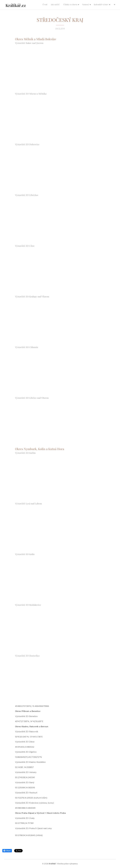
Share (7, 851)
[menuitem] (75, 5)
